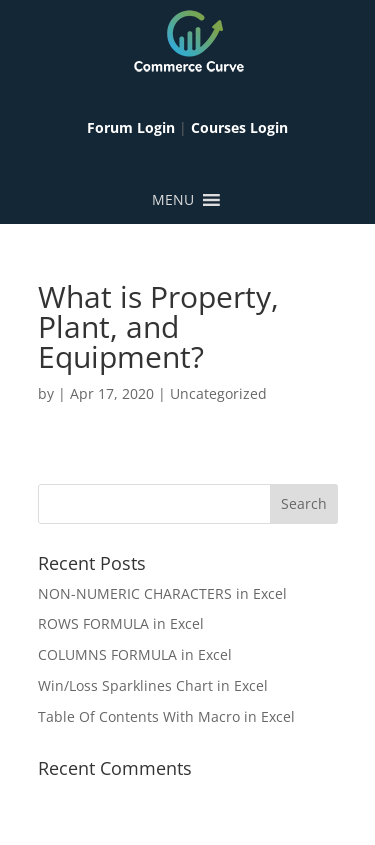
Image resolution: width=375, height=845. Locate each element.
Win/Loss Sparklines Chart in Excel (153, 685)
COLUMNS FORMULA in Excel (135, 654)
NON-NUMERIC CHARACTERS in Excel (162, 593)
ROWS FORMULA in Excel (121, 623)
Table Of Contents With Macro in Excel (166, 716)
